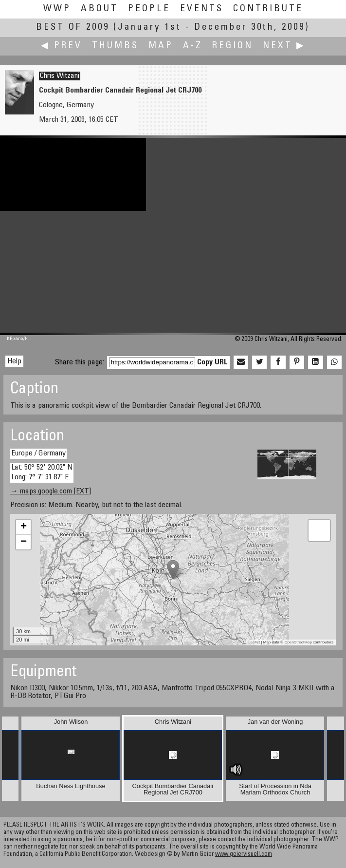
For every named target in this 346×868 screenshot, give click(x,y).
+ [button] (24, 527)
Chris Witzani (60, 76)
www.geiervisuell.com (244, 855)
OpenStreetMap (298, 642)
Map (161, 46)
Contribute (268, 9)
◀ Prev (62, 46)
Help (14, 361)
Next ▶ (284, 46)
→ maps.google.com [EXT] (51, 491)
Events (202, 9)
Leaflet (254, 642)
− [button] (24, 542)
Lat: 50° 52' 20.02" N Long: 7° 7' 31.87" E (42, 472)
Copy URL (212, 362)
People (149, 9)
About (100, 9)
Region (233, 46)
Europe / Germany (38, 453)
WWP (57, 9)
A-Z (193, 46)
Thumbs (115, 46)
